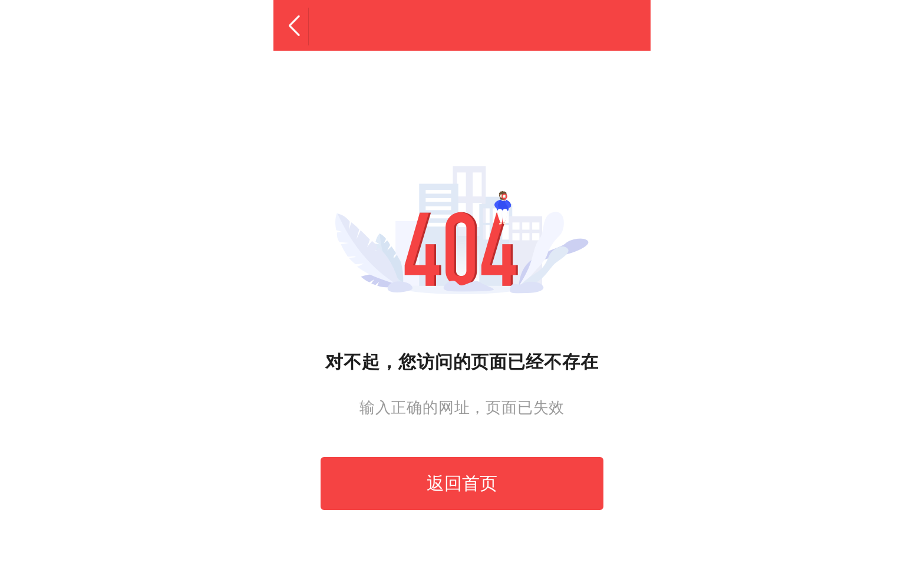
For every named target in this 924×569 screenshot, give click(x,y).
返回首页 (462, 483)
